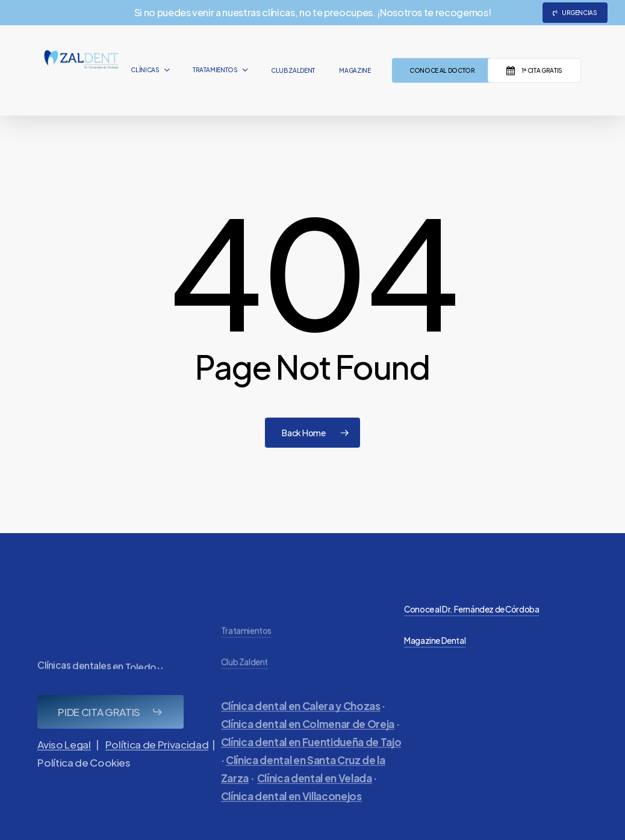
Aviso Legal (64, 765)
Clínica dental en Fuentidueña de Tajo (311, 771)
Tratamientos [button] (246, 661)
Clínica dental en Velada (315, 808)
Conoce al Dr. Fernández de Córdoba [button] (471, 609)
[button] (110, 732)
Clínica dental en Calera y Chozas (301, 735)
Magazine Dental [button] (435, 641)
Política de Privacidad (157, 765)
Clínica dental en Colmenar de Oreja (308, 753)
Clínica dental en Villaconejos (291, 826)
